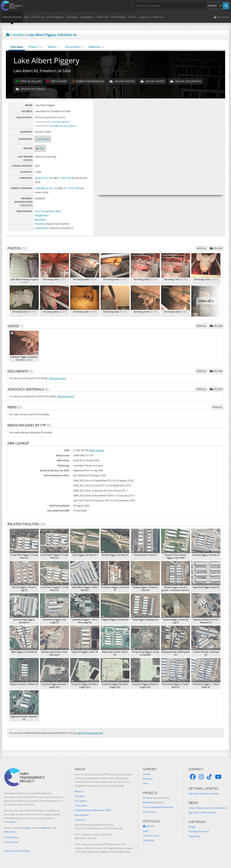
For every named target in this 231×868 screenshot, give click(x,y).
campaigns (26, 828)
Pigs (40, 148)
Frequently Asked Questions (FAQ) (93, 810)
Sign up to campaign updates (204, 793)
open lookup (97, 450)
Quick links (149, 840)
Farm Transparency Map (48, 211)
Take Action (103, 17)
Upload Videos (153, 81)
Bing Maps (40, 220)
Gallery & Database (12, 17)
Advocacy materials (28, 389)
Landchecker (41, 228)
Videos (54, 47)
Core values (81, 805)
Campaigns (72, 17)
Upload (216, 248)
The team (80, 796)
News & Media (118, 17)
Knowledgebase (55, 17)
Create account (151, 836)
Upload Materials (30, 89)
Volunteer (148, 779)
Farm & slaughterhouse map (158, 807)
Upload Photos (122, 81)
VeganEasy (194, 836)
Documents (74, 47)
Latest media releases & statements (208, 808)
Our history (81, 801)
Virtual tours (149, 812)
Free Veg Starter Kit (199, 832)
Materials (96, 47)
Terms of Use (11, 842)
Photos (35, 47)
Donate (147, 774)
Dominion (156, 798)
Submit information (88, 81)
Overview (17, 47)
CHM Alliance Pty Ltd (46, 188)
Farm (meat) (43, 139)
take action (10, 832)
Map (26, 17)
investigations (44, 828)
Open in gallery (29, 81)
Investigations (87, 17)
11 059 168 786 (67, 178)
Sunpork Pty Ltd (43, 178)
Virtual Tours (38, 17)
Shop (146, 783)
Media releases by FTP (29, 425)
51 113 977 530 (71, 188)
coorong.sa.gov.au (60, 121)
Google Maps (42, 215)
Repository (153, 802)
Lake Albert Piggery (46, 60)
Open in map (57, 81)
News (14, 407)
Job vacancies (82, 815)
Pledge (192, 827)
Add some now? (57, 378)
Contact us (80, 820)
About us (79, 791)
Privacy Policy (11, 837)
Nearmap (40, 224)
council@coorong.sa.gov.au (63, 126)
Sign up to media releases (202, 813)
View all (201, 248)
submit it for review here (90, 733)
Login (146, 831)
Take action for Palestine (17, 851)
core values (10, 822)
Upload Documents (186, 81)
